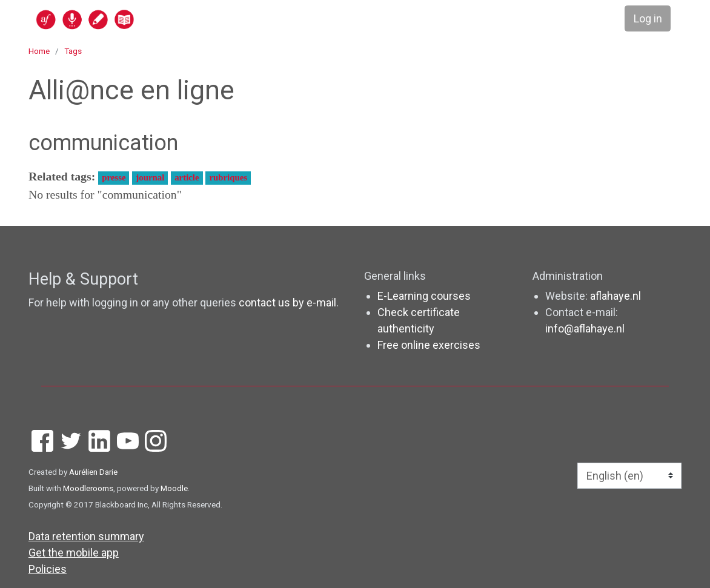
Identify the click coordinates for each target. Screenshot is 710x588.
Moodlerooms (88, 488)
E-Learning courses (424, 296)
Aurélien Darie (93, 472)
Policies (48, 569)
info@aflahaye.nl (585, 329)
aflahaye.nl (615, 296)
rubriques (228, 177)
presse (114, 177)
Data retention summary (86, 536)
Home (39, 51)
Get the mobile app (74, 553)
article (187, 177)
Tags (73, 51)
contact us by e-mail (287, 302)
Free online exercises (429, 345)
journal (150, 177)
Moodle (174, 488)
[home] (132, 19)
